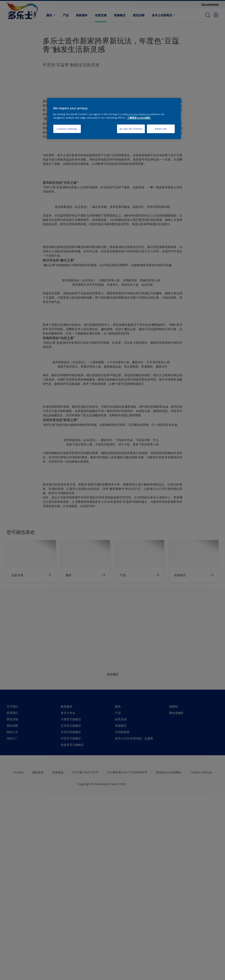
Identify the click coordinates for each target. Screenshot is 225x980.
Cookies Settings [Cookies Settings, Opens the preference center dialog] (67, 129)
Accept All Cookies (131, 129)
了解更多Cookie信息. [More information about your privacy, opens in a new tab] (139, 118)
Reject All (161, 129)
